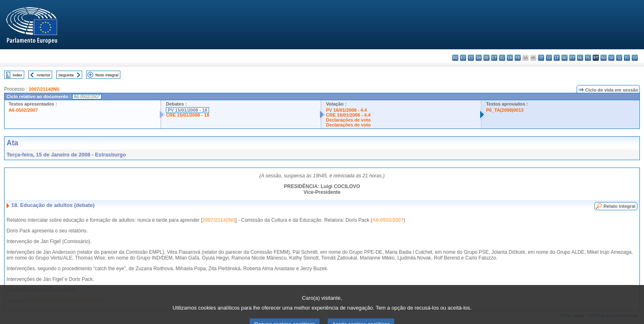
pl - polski (588, 58)
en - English (510, 58)
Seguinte (66, 75)
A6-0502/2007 (23, 110)
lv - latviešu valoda (549, 58)
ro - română (604, 58)
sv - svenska (635, 58)
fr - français (518, 58)
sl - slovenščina (619, 58)
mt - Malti (572, 58)
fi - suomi (627, 58)
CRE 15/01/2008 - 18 (187, 115)
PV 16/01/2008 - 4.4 (347, 110)
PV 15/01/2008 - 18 (187, 110)
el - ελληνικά (502, 58)
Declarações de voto (348, 120)
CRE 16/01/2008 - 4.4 (348, 115)
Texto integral (107, 75)
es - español (463, 58)
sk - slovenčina (611, 58)
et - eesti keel (494, 58)
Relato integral (619, 206)
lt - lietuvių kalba (557, 58)
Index (17, 75)
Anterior (44, 75)
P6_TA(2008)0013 (505, 110)
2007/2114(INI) (44, 89)
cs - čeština (471, 58)
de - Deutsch (486, 58)
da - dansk (479, 58)
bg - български (455, 58)
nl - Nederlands (580, 58)
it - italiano (541, 58)
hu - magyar (565, 58)
